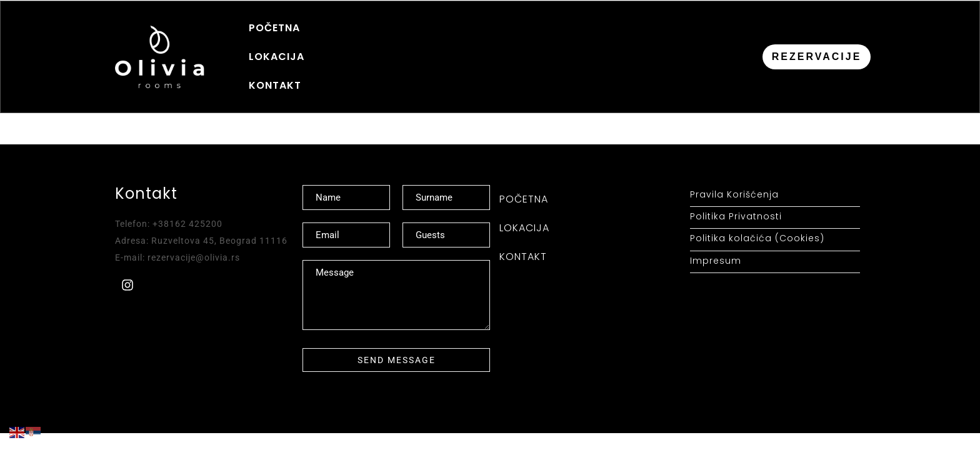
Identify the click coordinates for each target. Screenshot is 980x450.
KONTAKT (427, 45)
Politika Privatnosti (736, 193)
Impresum (716, 237)
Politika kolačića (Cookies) (757, 215)
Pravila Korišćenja (734, 171)
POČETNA (274, 45)
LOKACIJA (350, 45)
